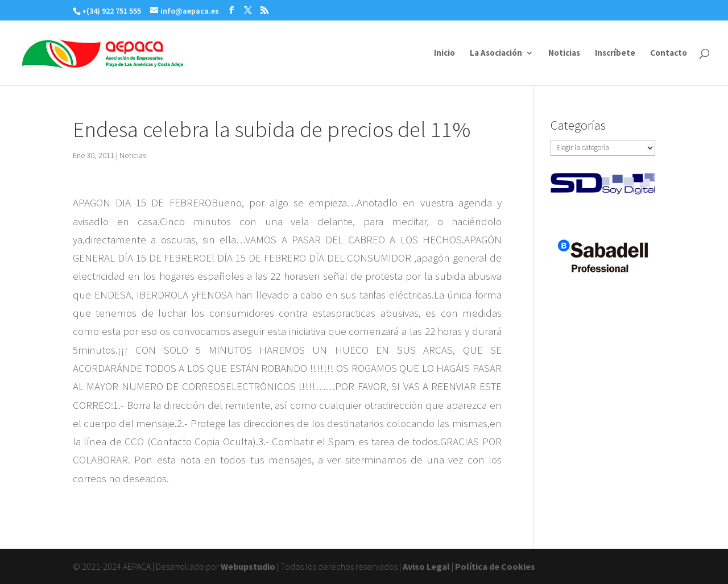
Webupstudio (248, 566)
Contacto (669, 53)
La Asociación (496, 53)
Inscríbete (615, 53)
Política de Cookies (495, 566)
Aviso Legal (426, 566)
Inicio (444, 53)
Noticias (564, 53)
